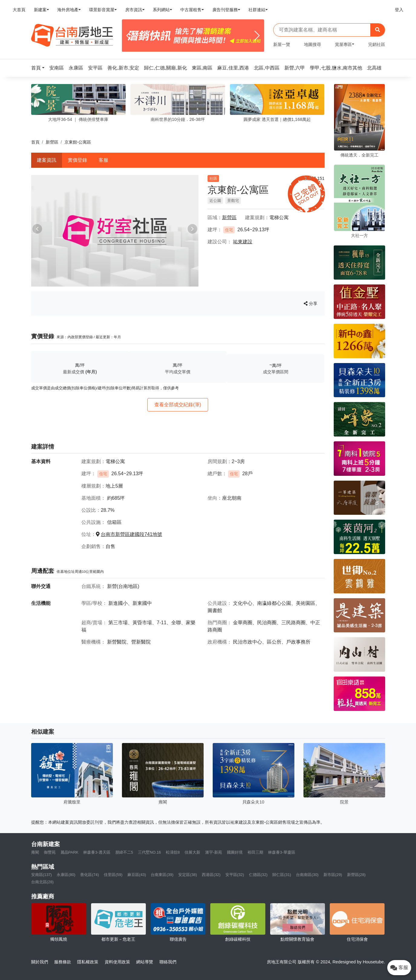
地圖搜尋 (313, 44)
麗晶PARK (70, 852)
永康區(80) (66, 875)
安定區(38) (188, 875)
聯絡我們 (168, 962)
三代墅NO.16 (149, 852)
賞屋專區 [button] (343, 44)
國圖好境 (235, 852)
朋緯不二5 (124, 852)
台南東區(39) (162, 875)
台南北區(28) (43, 882)
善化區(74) (90, 875)
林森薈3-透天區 (97, 852)
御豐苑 (50, 852)
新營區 (52, 142)
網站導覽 (145, 962)
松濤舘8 (173, 852)
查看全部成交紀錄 (178, 405)
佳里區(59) (113, 875)
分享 (311, 303)
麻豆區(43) (137, 875)
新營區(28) (356, 875)
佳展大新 (192, 852)
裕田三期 (255, 852)
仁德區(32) (258, 875)
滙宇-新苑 (214, 852)
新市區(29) (333, 875)
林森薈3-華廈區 (282, 852)
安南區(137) (42, 875)
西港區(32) (211, 875)
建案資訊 (47, 160)
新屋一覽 (282, 44)
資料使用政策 (117, 962)
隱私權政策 (88, 962)
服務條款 (63, 962)
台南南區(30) (307, 875)
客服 (103, 160)
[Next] (257, 36)
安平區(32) (235, 875)
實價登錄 (77, 160)
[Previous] (129, 36)
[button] (40, 68)
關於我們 (40, 962)
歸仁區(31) (282, 875)
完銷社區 (377, 44)
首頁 (35, 142)
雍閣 (35, 852)
